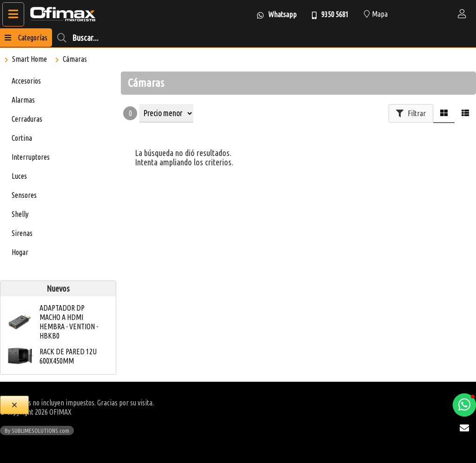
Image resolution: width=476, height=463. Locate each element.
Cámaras (75, 59)
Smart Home (30, 59)
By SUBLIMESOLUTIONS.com (37, 430)
